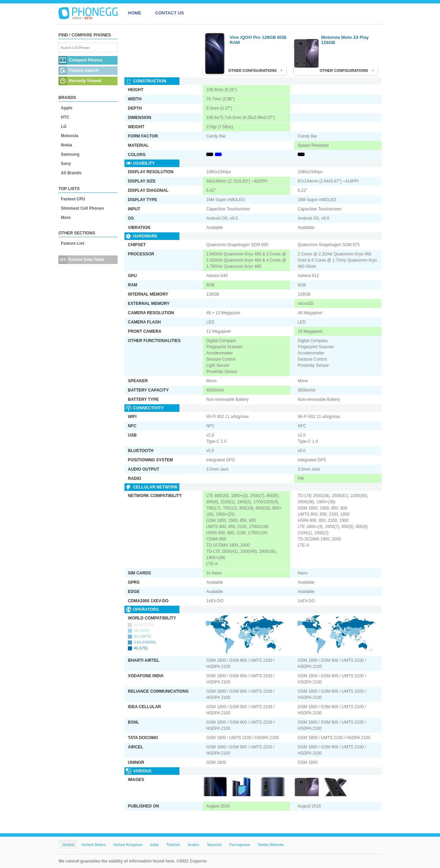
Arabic (194, 845)
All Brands (71, 173)
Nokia (67, 145)
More (66, 218)
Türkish (173, 845)
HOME (135, 13)
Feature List (73, 243)
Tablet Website (271, 845)
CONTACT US (169, 13)
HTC (65, 117)
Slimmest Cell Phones (82, 208)
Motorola (70, 136)
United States (93, 845)
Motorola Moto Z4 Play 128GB (345, 40)
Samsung (70, 154)
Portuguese (240, 845)
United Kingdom (128, 845)
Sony (66, 164)
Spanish (214, 845)
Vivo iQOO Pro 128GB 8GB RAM (258, 40)
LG (64, 127)
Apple (67, 108)
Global (68, 845)
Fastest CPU (73, 199)
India (154, 845)
